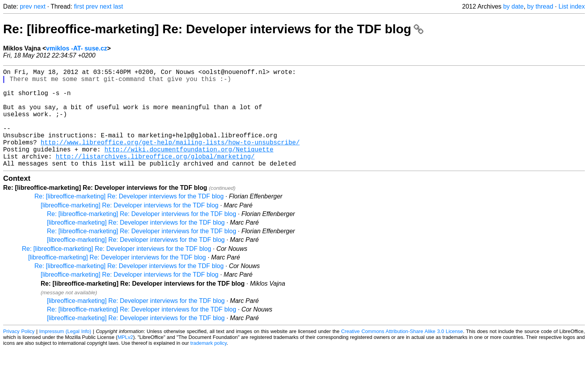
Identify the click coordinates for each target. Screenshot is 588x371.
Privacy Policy (19, 353)
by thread (540, 6)
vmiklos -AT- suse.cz (77, 48)
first (79, 6)
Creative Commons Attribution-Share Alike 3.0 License (402, 353)
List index (572, 6)
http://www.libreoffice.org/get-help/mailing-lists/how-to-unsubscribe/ (170, 159)
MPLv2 (125, 359)
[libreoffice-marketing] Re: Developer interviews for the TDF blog (130, 227)
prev (26, 6)
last (118, 6)
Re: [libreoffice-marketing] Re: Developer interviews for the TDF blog (213, 29)
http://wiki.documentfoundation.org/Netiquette (189, 168)
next (39, 6)
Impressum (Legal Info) (65, 353)
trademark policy (209, 365)
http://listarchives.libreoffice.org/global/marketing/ (155, 176)
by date (513, 6)
